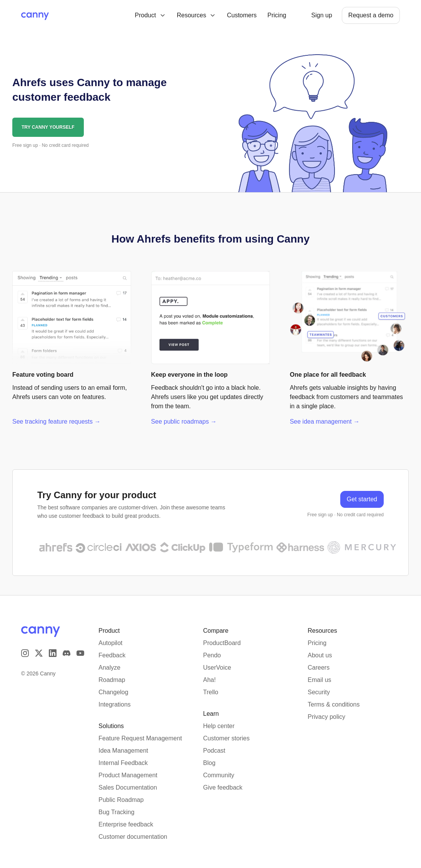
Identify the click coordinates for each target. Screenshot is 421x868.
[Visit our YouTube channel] (80, 649)
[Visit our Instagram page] (25, 649)
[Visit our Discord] (67, 649)
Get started (362, 499)
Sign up (322, 15)
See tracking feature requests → (56, 422)
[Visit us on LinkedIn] (53, 649)
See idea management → (325, 422)
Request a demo (371, 15)
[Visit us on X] (39, 649)
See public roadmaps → (184, 422)
